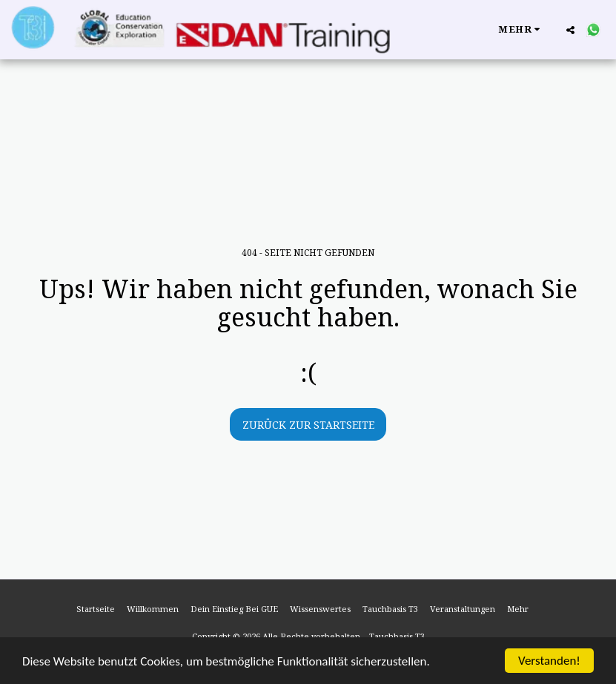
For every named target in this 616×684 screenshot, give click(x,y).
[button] (570, 30)
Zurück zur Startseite (308, 425)
